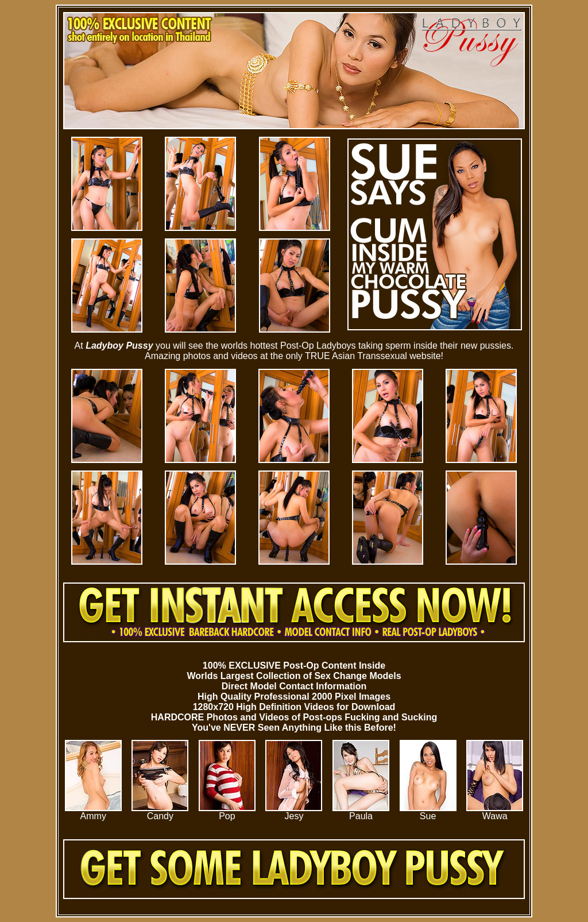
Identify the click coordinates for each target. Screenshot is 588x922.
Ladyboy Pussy (119, 346)
